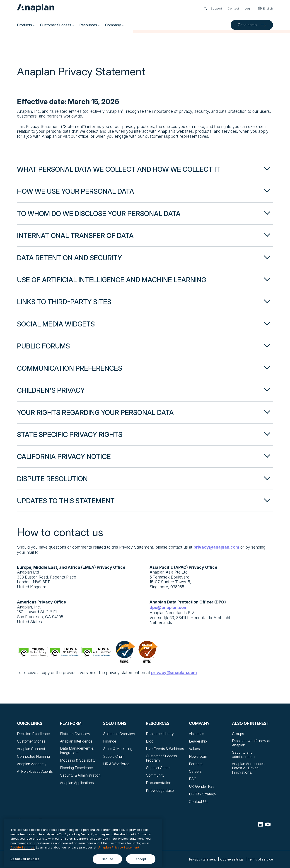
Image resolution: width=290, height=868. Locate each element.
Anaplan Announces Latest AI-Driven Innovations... (248, 768)
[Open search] (205, 8)
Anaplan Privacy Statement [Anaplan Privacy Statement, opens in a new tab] (119, 860)
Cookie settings (232, 859)
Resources (88, 25)
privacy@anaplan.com (216, 547)
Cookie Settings (22, 860)
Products (24, 25)
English (268, 8)
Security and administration (243, 755)
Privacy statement (202, 859)
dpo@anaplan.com (169, 608)
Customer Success (56, 25)
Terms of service (260, 859)
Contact (233, 8)
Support (216, 8)
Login (249, 8)
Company (113, 25)
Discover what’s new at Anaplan (251, 743)
